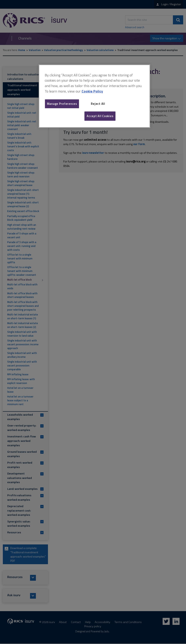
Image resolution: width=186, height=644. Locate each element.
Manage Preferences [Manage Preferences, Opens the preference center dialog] (62, 104)
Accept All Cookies (100, 116)
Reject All (98, 104)
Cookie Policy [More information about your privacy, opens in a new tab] (92, 91)
